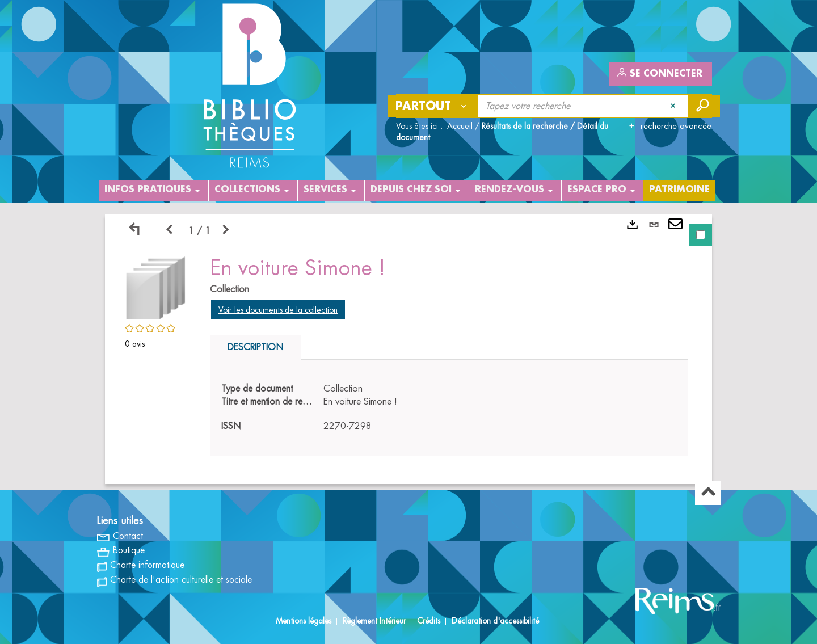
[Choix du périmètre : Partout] (433, 106)
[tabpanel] (408, 349)
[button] (156, 286)
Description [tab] (255, 347)
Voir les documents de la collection (278, 310)
